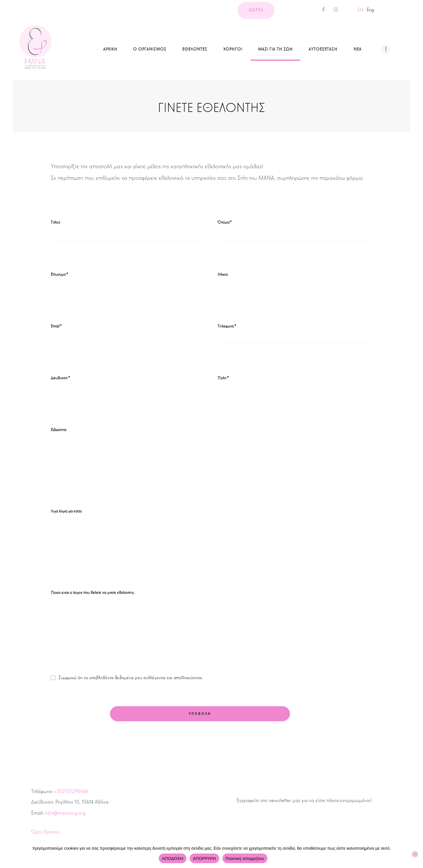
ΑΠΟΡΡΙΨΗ (204, 859)
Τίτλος (55, 222)
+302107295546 (71, 791)
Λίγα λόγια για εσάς (66, 511)
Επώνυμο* (60, 274)
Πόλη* (223, 378)
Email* (56, 326)
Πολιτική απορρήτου (245, 859)
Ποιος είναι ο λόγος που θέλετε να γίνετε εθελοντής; (93, 593)
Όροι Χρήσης (45, 832)
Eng (370, 10)
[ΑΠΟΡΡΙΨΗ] (415, 854)
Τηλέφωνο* (227, 326)
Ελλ (360, 10)
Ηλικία (223, 274)
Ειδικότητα (59, 430)
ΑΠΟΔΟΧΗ (173, 859)
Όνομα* (225, 222)
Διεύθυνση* (61, 378)
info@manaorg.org (65, 813)
